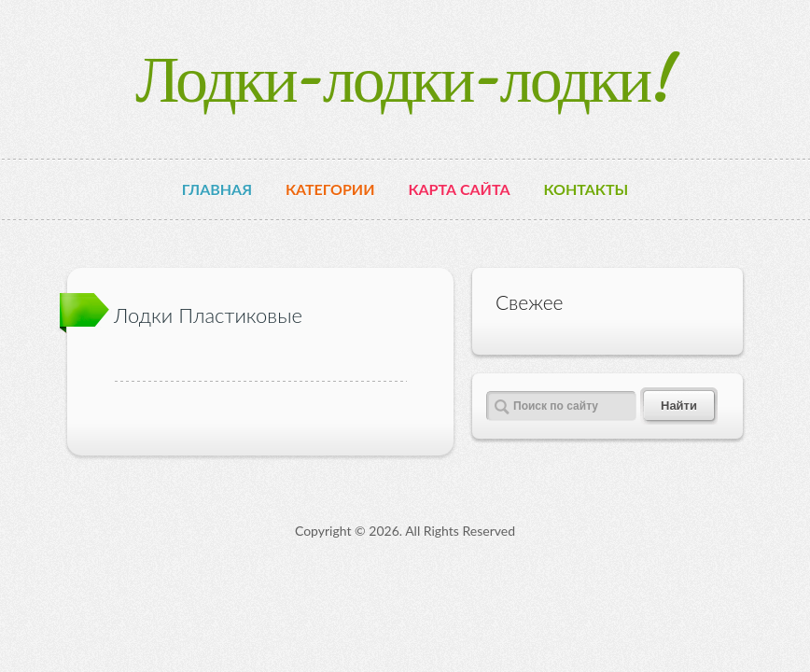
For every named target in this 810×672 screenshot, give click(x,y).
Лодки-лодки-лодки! (405, 79)
